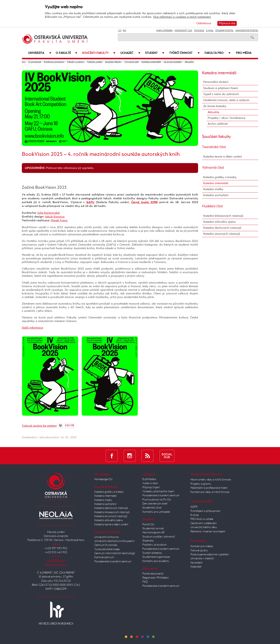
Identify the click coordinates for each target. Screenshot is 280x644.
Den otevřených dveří (155, 504)
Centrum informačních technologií (115, 553)
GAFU (90, 202)
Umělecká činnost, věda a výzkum (226, 100)
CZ (120, 31)
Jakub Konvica (55, 217)
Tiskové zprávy (199, 551)
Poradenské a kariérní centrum (113, 562)
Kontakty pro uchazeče (156, 512)
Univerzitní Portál (247, 31)
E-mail (210, 31)
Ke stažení (196, 563)
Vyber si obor (150, 483)
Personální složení (216, 82)
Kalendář (196, 567)
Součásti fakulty (99, 53)
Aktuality (189, 62)
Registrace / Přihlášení (156, 578)
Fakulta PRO (217, 53)
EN (124, 31)
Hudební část (212, 206)
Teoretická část (214, 147)
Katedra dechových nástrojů (222, 228)
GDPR (194, 507)
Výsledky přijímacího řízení (158, 492)
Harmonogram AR (153, 533)
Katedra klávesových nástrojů (223, 216)
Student (155, 53)
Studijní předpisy (152, 553)
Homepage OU (103, 479)
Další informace (32, 328)
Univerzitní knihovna (106, 537)
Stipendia (148, 541)
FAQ (145, 582)
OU (24, 62)
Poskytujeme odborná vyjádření (210, 555)
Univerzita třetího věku (204, 527)
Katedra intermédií (151, 62)
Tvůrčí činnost (184, 53)
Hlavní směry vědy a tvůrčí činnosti (211, 480)
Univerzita (40, 53)
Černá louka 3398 (144, 202)
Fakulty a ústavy (76, 62)
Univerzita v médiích (202, 559)
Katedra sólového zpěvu (220, 222)
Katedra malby (213, 189)
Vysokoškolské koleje (107, 549)
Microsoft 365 (183, 31)
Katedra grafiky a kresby (220, 177)
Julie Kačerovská (49, 213)
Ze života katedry (173, 62)
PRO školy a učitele (202, 519)
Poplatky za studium (155, 545)
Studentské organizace (156, 557)
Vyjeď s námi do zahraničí (221, 94)
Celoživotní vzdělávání (203, 523)
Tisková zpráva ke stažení (39, 426)
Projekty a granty (201, 484)
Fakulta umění (95, 62)
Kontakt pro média (202, 546)
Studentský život (152, 508)
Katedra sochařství (216, 195)
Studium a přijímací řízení (221, 88)
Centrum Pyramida (106, 545)
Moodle (199, 31)
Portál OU (148, 525)
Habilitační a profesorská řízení (209, 488)
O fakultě (66, 53)
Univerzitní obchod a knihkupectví (114, 541)
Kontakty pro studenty (156, 561)
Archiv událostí (218, 124)
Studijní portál (224, 31)
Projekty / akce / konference (227, 118)
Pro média (244, 53)
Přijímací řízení (151, 488)
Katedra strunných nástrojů (222, 234)
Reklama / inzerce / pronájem (208, 532)
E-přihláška (149, 479)
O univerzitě (35, 62)
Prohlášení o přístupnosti (205, 511)
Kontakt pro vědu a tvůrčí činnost (210, 492)
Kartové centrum (104, 557)
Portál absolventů (153, 574)
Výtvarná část (131, 62)
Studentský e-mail (153, 529)
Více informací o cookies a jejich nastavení (182, 17)
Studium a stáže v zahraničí (159, 537)
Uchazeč (130, 53)
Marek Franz (59, 220)
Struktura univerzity (54, 62)
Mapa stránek (164, 31)
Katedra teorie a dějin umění (223, 157)
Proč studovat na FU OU (157, 500)
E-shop (195, 515)
